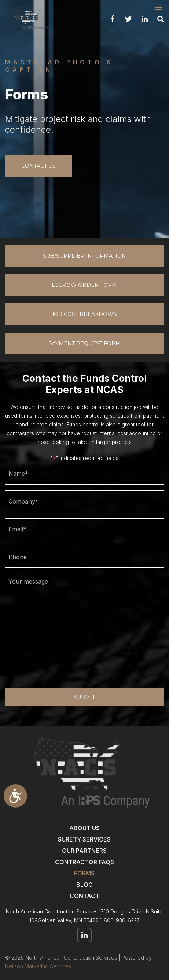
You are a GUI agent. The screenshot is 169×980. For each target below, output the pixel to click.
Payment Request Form (84, 343)
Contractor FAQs (84, 862)
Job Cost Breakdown (84, 314)
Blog (84, 885)
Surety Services (84, 839)
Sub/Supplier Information (84, 256)
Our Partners (84, 851)
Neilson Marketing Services (38, 966)
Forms (84, 873)
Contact (84, 896)
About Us (84, 828)
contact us (38, 166)
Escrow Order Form (84, 285)
